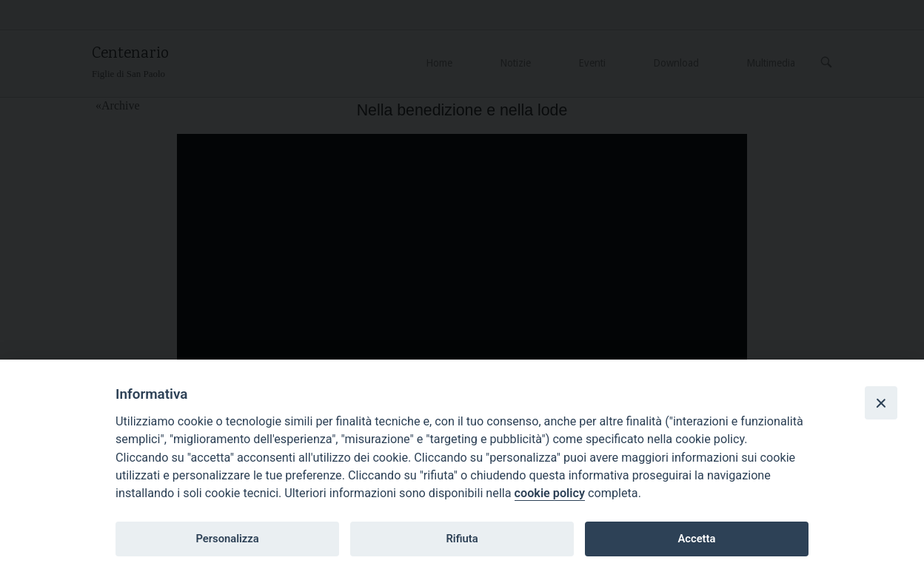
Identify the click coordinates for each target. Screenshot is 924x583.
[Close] (881, 402)
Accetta (696, 539)
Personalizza (227, 539)
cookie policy (550, 493)
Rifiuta (462, 539)
